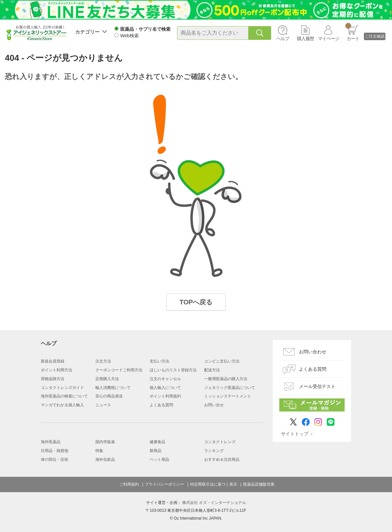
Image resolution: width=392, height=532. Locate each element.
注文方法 (103, 361)
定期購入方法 (107, 379)
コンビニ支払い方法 (222, 361)
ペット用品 (159, 459)
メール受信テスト (317, 386)
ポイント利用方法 (57, 370)
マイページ (328, 39)
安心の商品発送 (109, 396)
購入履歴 (305, 39)
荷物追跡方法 (53, 379)
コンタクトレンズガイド (62, 388)
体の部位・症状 (55, 459)
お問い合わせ (313, 352)
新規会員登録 (53, 361)
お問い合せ (214, 405)
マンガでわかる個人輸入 (62, 405)
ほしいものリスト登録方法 (173, 370)
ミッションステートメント (228, 396)
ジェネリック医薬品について (230, 388)
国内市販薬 (105, 442)
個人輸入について (165, 388)
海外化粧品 (105, 459)
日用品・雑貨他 (55, 451)
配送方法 (212, 370)
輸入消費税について (113, 388)
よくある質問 (161, 405)
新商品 (155, 451)
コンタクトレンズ (220, 442)
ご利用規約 (129, 484)
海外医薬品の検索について (64, 396)
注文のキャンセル (165, 379)
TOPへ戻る (196, 302)
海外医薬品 (51, 442)
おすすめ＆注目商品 (222, 459)
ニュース (103, 405)
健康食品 (157, 442)
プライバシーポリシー (164, 484)
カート (352, 32)
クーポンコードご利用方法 (119, 370)
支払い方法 (159, 361)
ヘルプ (283, 39)
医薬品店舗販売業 (259, 484)
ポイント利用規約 (165, 396)
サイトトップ (295, 434)
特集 (99, 451)
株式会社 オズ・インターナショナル (214, 503)
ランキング (214, 451)
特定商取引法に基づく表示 (214, 484)
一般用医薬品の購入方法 (226, 379)
